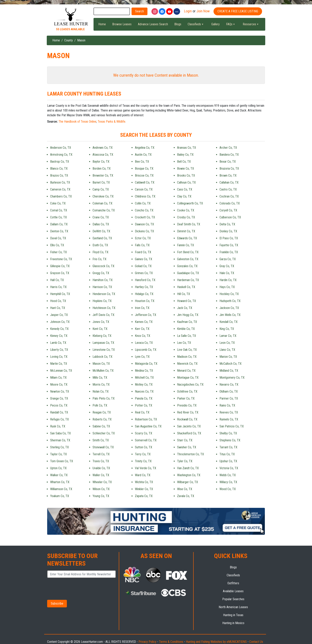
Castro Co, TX (228, 189)
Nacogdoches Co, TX (190, 385)
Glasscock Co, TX (103, 266)
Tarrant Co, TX (228, 447)
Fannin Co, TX (186, 245)
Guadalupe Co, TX (188, 273)
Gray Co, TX (227, 266)
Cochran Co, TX (229, 196)
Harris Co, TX (58, 287)
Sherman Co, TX (60, 440)
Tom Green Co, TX (62, 461)
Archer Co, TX (228, 148)
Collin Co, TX (143, 203)
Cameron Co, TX (60, 189)
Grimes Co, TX (144, 273)
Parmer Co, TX (229, 398)
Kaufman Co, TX (187, 322)
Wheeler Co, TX (102, 482)
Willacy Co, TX (228, 482)
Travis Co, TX (101, 461)
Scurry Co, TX (144, 433)
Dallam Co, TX (59, 224)
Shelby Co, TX (228, 433)
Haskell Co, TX (186, 287)
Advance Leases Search (153, 24)
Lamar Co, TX (228, 336)
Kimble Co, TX (186, 329)
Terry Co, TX (143, 454)
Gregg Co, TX (101, 273)
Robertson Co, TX (146, 419)
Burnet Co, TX (101, 182)
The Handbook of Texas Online (77, 122)
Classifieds (194, 25)
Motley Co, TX (144, 385)
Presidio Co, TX (187, 405)
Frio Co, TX (99, 259)
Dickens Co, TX (144, 231)
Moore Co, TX (59, 385)
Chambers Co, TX (61, 196)
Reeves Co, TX (229, 412)
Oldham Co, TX (229, 391)
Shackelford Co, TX (189, 433)
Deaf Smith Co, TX (189, 224)
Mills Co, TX (100, 378)
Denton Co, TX (59, 231)
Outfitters (233, 583)
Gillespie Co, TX (60, 266)
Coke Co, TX (58, 203)
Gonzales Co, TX (187, 266)
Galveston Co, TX (188, 259)
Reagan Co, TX (102, 412)
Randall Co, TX (59, 412)
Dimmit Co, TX (186, 231)
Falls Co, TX (142, 245)
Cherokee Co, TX (103, 196)
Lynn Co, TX (142, 357)
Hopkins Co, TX (102, 301)
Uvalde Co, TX (101, 468)
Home (102, 24)
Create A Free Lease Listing (238, 11)
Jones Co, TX (101, 322)
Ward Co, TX (143, 475)
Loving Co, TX (59, 357)
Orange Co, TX (59, 398)
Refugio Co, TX (59, 419)
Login (188, 11)
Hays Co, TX (227, 287)
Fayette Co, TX (229, 245)
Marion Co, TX (228, 357)
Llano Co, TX (227, 350)
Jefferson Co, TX (146, 315)
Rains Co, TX (227, 405)
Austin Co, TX (143, 155)
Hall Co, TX (57, 280)
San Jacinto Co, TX (189, 426)
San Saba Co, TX (60, 433)
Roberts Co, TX (102, 419)
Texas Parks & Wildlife (112, 122)
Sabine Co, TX (101, 426)
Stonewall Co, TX (103, 447)
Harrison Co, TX (102, 287)
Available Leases (233, 591)
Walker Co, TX (59, 475)
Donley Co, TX (228, 231)
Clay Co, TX (184, 196)
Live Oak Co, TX (187, 350)
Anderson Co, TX (61, 148)
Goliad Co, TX (143, 266)
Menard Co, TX (186, 371)
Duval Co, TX (58, 238)
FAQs (229, 25)
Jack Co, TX (185, 308)
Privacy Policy (147, 642)
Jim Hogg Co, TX (188, 315)
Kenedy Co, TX (59, 329)
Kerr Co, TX (142, 329)
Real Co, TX (142, 412)
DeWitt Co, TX (101, 231)
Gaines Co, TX (144, 259)
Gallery (215, 24)
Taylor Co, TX (58, 454)
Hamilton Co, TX (103, 280)
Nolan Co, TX (101, 391)
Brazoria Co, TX (229, 169)
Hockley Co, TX (229, 294)
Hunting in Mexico (233, 623)
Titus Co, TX (227, 454)
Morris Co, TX (101, 385)
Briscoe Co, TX (144, 175)
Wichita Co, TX (144, 482)
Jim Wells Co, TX (230, 315)
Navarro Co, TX (229, 385)
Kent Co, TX (100, 329)
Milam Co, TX (58, 378)
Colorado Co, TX (230, 203)
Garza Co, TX (228, 259)
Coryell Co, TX (228, 210)
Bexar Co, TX (228, 162)
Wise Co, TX (185, 489)
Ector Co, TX (143, 238)
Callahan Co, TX (229, 182)
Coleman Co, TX (102, 203)
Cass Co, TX (185, 189)
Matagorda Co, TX (146, 364)
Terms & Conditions (171, 642)
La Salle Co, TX (187, 336)
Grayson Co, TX (60, 273)
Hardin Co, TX (228, 280)
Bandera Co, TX (229, 155)
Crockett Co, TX (145, 217)
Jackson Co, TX (229, 308)
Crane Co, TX (101, 217)
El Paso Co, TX (229, 238)
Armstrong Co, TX (61, 155)
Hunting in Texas (233, 615)
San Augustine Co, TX (148, 426)
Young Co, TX (101, 496)
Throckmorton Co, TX (191, 454)
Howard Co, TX (187, 301)
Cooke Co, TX (186, 210)
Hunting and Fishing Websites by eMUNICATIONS (216, 642)
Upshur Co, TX (228, 461)
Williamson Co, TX (61, 489)
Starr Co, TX (185, 440)
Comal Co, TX (59, 210)
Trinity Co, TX (143, 461)
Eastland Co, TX (102, 238)
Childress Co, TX (145, 196)
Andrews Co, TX (103, 148)
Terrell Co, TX (101, 454)
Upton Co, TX (58, 468)
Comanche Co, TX (104, 210)
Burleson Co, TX (60, 182)
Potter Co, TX (144, 405)
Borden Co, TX (102, 169)
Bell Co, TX (184, 162)
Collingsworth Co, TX (190, 203)
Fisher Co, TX (58, 252)
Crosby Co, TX (186, 217)
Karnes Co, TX (144, 322)
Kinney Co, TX (59, 336)
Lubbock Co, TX (102, 357)
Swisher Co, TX (187, 447)
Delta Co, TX (227, 224)
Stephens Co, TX (230, 440)
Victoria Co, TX (229, 468)
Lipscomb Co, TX (146, 350)
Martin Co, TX (59, 364)
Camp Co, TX (101, 189)
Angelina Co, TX (145, 148)
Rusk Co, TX (58, 426)
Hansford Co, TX (145, 280)
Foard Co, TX (143, 252)
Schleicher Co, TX (104, 433)
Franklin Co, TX (229, 252)
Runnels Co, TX (229, 419)
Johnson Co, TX (60, 322)
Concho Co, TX (144, 210)
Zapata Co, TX (144, 496)
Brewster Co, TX (103, 175)
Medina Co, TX (144, 371)
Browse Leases (122, 24)
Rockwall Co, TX (187, 419)
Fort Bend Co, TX (188, 252)
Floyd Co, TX (100, 252)
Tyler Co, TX (185, 461)
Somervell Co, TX (146, 440)
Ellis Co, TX (57, 245)
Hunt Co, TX (58, 308)
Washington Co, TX (189, 475)
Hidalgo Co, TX (144, 294)
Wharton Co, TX (60, 482)
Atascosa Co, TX (103, 155)
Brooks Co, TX (186, 175)
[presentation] (77, 589)
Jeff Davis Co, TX (103, 315)
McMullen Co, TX (103, 371)
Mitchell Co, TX (144, 378)
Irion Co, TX (142, 308)
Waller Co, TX (101, 475)
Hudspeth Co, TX (230, 301)
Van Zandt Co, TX (188, 468)
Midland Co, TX (229, 371)
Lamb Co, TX (58, 343)
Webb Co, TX (228, 475)
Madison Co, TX (187, 357)
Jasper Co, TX (59, 315)
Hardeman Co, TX (188, 280)
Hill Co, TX (184, 294)
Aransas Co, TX (187, 148)
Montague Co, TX (188, 378)
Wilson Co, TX (101, 489)
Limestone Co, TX (104, 350)
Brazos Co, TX (59, 175)
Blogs (178, 24)
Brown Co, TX (228, 175)
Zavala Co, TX (186, 496)
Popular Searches (233, 599)
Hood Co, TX (58, 301)
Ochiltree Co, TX (187, 391)
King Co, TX (227, 329)
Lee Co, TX (184, 343)
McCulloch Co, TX (231, 364)
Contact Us (256, 642)
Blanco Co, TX (59, 169)
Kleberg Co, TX (102, 336)
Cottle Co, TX (58, 217)
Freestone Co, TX (61, 259)
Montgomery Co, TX (232, 378)
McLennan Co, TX (61, 371)
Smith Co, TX (101, 440)
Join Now (203, 11)
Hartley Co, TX (144, 287)
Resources (249, 25)
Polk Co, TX (100, 405)
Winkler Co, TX (144, 489)
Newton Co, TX (60, 391)
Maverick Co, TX (187, 364)
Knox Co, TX (143, 336)
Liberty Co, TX (59, 350)
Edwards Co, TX (187, 238)
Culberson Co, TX (230, 217)
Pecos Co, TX (59, 405)
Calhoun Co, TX (186, 182)
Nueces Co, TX (144, 391)
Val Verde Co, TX (146, 468)
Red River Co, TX (188, 412)
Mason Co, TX (101, 364)
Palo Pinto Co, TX (104, 398)
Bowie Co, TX (186, 169)
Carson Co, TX (144, 189)
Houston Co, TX (145, 301)
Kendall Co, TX (229, 322)
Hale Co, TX (227, 273)
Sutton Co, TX (144, 447)
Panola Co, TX (144, 398)
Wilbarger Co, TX (188, 482)
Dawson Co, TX (144, 224)
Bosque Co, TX (144, 169)
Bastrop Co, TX (60, 162)
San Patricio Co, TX (232, 426)
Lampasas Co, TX (103, 343)
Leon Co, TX (227, 343)
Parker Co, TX (186, 398)
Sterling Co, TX (59, 447)
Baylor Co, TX (101, 162)
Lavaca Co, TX (144, 343)
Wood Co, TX (228, 489)
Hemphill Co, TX (60, 294)
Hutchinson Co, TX (104, 308)
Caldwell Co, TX (145, 182)
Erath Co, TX (100, 245)
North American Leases (233, 607)
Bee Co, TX (142, 162)
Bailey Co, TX (185, 155)
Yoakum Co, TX (60, 496)
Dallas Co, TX (101, 224)
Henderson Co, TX (104, 294)
